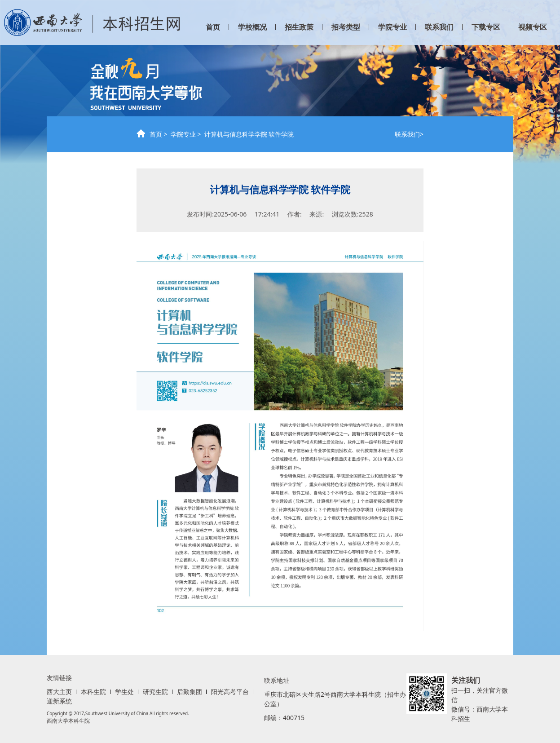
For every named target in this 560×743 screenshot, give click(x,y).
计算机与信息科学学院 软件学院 (249, 134)
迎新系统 (59, 701)
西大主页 (59, 692)
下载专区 (486, 27)
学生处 (124, 692)
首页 (213, 27)
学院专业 (392, 27)
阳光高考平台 (230, 692)
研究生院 (155, 692)
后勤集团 (190, 692)
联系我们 (439, 27)
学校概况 (252, 27)
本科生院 (93, 692)
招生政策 (299, 27)
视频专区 (533, 27)
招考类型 (346, 27)
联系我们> (409, 134)
